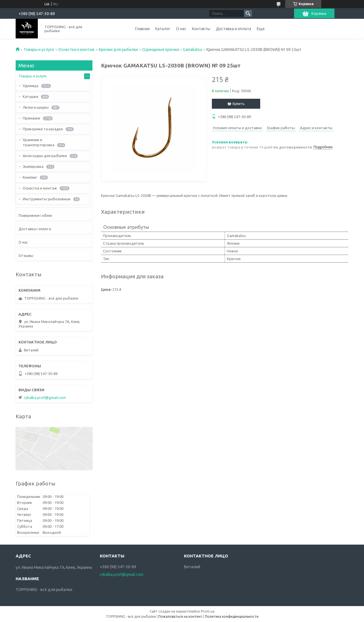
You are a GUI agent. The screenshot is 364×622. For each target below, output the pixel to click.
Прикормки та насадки (43, 129)
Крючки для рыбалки (118, 50)
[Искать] (248, 13)
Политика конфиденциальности (232, 616)
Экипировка (33, 166)
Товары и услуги (39, 50)
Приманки (31, 118)
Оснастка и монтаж (76, 50)
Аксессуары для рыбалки (45, 156)
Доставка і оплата (35, 229)
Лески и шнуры (36, 107)
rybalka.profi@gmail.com (45, 397)
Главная (142, 29)
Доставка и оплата (233, 29)
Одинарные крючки (161, 50)
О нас (181, 29)
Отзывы (26, 256)
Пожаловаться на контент (180, 616)
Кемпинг (30, 177)
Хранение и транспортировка (39, 142)
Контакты (201, 29)
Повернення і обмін (35, 215)
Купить (239, 104)
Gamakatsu (193, 50)
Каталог (163, 29)
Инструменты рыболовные (47, 199)
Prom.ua (208, 611)
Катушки (30, 96)
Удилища (31, 86)
